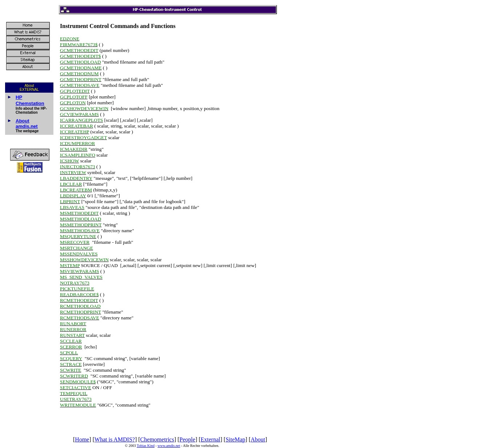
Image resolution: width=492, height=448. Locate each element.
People (187, 439)
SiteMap (235, 439)
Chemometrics (157, 439)
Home (82, 439)
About (258, 439)
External (210, 439)
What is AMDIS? (115, 439)
